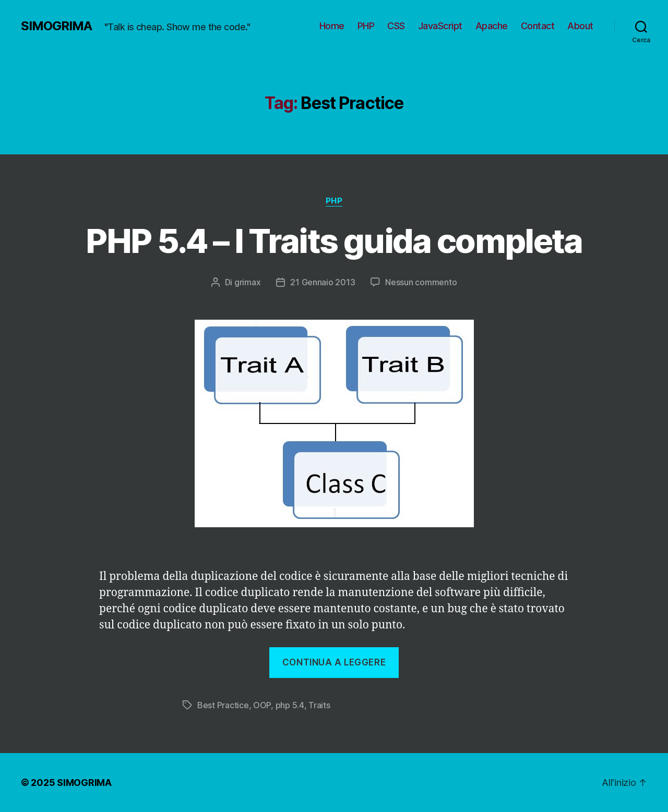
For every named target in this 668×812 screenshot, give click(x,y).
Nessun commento (421, 282)
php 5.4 (290, 705)
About (580, 26)
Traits (319, 705)
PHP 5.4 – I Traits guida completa (334, 241)
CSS (396, 26)
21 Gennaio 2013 (323, 282)
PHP (366, 26)
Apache (492, 26)
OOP (262, 705)
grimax (247, 282)
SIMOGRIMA (56, 26)
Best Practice (223, 705)
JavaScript (440, 26)
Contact (538, 26)
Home (332, 26)
